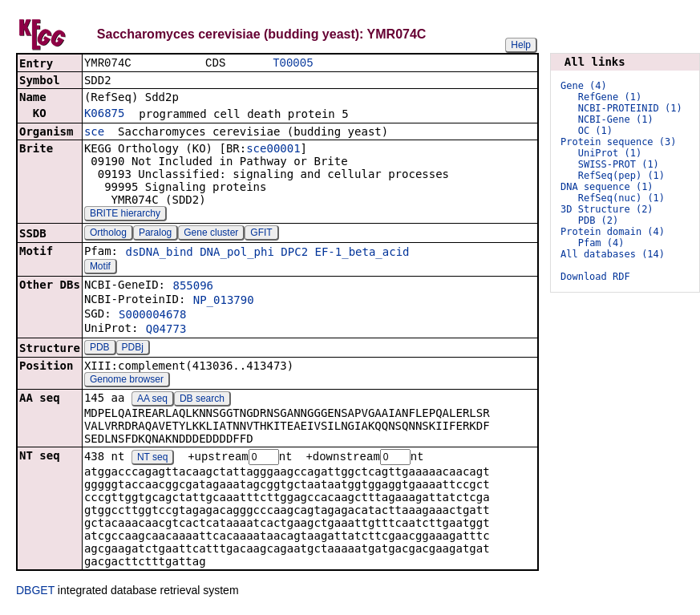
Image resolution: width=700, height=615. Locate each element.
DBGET (35, 593)
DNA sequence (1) (607, 187)
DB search (202, 400)
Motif (100, 268)
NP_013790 (224, 301)
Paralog (155, 234)
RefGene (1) (610, 97)
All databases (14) (613, 254)
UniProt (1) (610, 153)
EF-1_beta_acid (362, 253)
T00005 (293, 64)
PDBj (133, 349)
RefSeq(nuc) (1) (621, 198)
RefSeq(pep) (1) (621, 176)
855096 (193, 287)
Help (521, 45)
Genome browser (127, 381)
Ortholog (108, 234)
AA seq (152, 400)
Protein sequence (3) (619, 142)
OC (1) (595, 131)
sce (94, 133)
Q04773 (166, 330)
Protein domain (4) (613, 232)
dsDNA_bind (159, 253)
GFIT (261, 234)
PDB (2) (599, 221)
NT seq (152, 459)
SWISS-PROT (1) (619, 164)
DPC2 (294, 253)
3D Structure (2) (607, 209)
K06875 (105, 115)
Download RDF (595, 277)
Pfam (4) (601, 243)
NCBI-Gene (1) (616, 119)
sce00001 (273, 150)
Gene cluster (211, 234)
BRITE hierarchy (125, 215)
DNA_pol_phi (237, 253)
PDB (100, 349)
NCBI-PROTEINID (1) (630, 108)
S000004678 (152, 316)
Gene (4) (584, 86)
